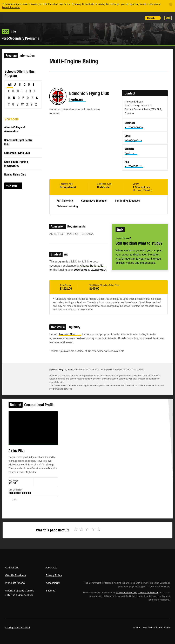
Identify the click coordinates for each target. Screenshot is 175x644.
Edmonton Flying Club (17, 153)
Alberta (12, 17)
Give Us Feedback (16, 575)
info (9, 31)
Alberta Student (93, 266)
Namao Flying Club (15, 174)
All (10, 84)
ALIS (28, 17)
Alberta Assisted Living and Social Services (137, 593)
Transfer (70, 334)
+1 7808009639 (134, 127)
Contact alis (12, 568)
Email (81, 78)
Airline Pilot (19, 452)
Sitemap (51, 591)
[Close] (171, 4)
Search (151, 18)
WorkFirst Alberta (15, 583)
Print (139, 18)
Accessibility (53, 583)
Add (124, 18)
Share (116, 18)
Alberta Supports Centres (19, 591)
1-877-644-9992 (14, 595)
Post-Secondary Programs (20, 38)
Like (131, 18)
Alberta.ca (52, 568)
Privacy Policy (54, 575)
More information (11, 7)
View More (12, 186)
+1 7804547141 (134, 166)
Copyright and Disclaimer (18, 628)
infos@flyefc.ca (133, 140)
